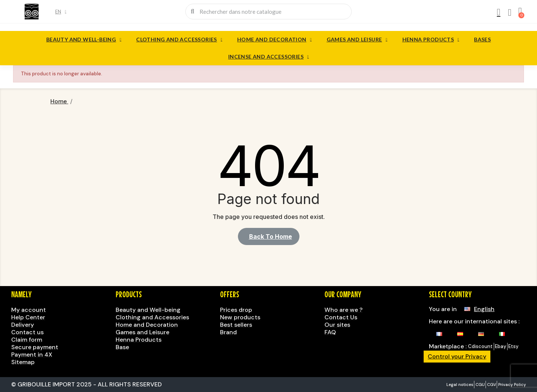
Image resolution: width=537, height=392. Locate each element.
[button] (269, 236)
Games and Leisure (357, 40)
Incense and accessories (268, 57)
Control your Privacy (457, 356)
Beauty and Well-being (84, 40)
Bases (482, 39)
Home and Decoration (274, 40)
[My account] (499, 12)
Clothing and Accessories (179, 40)
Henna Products (431, 40)
